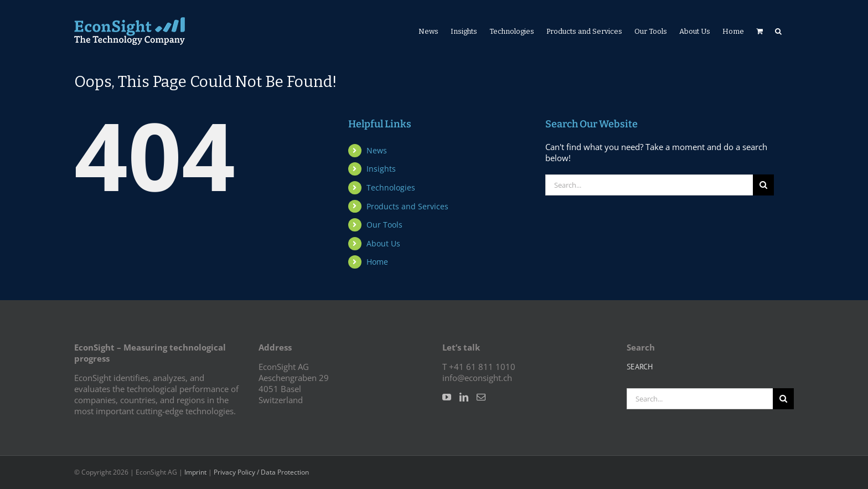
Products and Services (407, 206)
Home (377, 262)
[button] (778, 31)
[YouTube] (447, 397)
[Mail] (481, 397)
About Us (383, 243)
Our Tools (384, 225)
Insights (381, 169)
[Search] (763, 185)
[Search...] (649, 185)
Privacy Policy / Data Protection (261, 472)
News (377, 150)
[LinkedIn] (464, 397)
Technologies (391, 187)
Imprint (195, 472)
